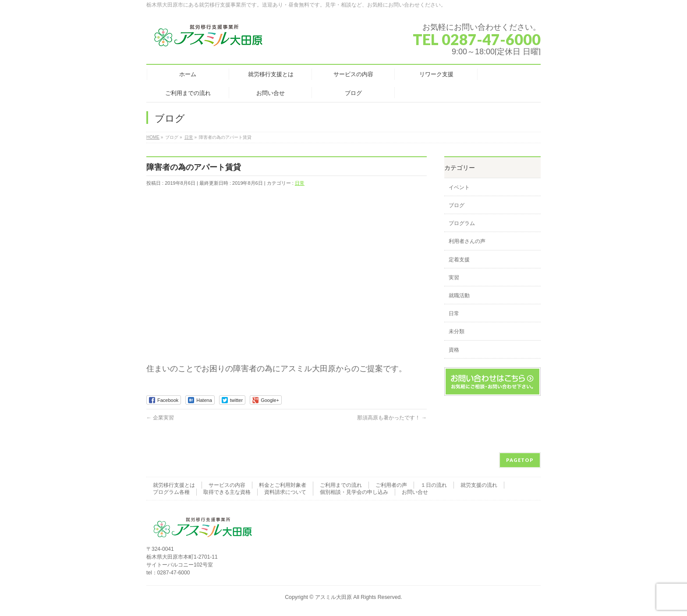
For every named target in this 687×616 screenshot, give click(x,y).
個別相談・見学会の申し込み (354, 492)
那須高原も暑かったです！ (392, 418)
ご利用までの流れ (341, 485)
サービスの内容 (227, 485)
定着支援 (459, 260)
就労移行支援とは (174, 485)
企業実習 (160, 418)
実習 (454, 278)
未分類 (457, 331)
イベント (459, 187)
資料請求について (285, 492)
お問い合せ (415, 492)
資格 (454, 350)
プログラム (462, 223)
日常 (300, 183)
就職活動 (459, 296)
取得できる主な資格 (227, 492)
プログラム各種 (171, 492)
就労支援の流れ (479, 485)
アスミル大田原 (333, 597)
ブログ (457, 205)
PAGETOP (520, 460)
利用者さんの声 (467, 241)
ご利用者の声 (391, 485)
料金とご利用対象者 (283, 485)
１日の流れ (434, 485)
